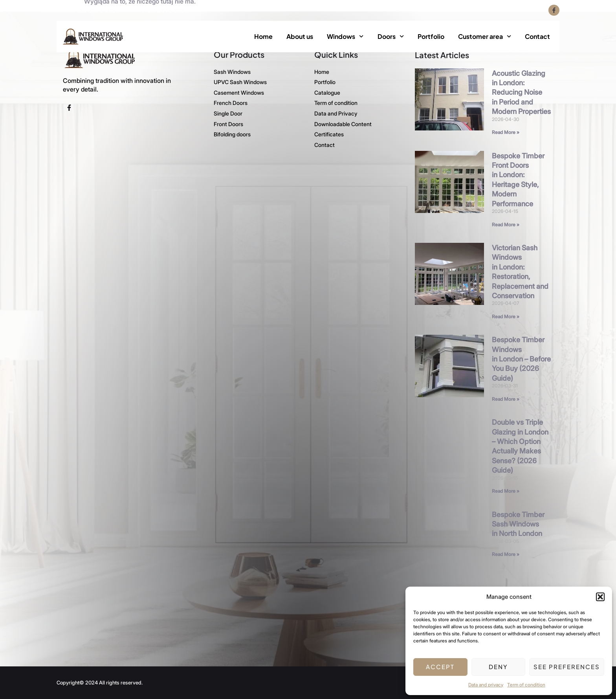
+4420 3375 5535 (93, 10)
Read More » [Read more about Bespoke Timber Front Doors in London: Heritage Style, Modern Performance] (506, 224)
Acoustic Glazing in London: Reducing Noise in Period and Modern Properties (521, 92)
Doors (391, 36)
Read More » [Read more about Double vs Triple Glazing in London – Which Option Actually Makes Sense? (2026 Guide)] (506, 491)
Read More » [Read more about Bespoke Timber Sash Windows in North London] (506, 554)
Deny (498, 667)
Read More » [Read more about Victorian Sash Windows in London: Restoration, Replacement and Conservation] (506, 316)
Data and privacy (486, 685)
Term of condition (526, 685)
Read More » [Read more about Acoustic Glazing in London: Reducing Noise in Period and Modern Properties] (506, 132)
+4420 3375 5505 (162, 10)
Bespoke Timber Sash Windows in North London (518, 524)
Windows (345, 36)
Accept (440, 667)
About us (300, 36)
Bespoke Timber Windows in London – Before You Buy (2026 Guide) (521, 359)
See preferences (567, 667)
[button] (600, 597)
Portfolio (431, 36)
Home (263, 36)
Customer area (485, 36)
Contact (537, 36)
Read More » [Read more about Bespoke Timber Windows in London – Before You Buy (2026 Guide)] (506, 399)
